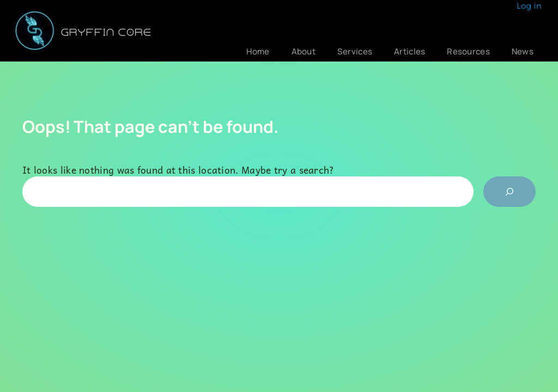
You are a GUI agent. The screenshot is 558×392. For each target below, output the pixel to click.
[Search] (510, 192)
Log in (529, 6)
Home (258, 51)
